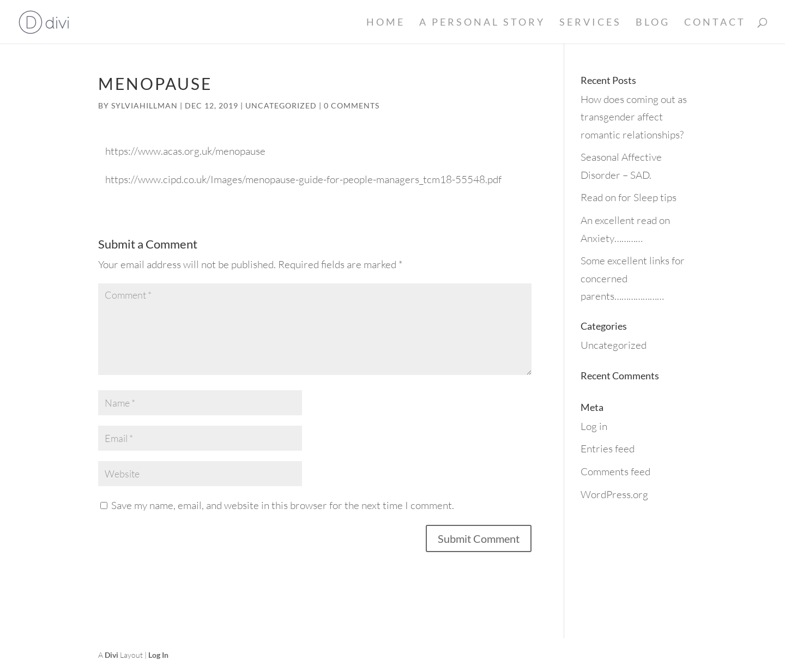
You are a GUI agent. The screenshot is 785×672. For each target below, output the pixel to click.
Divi (111, 655)
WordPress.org (614, 494)
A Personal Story (482, 23)
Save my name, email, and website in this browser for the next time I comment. (283, 505)
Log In (158, 655)
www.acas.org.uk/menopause (202, 151)
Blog (653, 23)
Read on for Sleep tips (629, 197)
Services (590, 23)
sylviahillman (144, 105)
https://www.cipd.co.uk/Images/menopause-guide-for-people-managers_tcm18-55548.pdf (303, 179)
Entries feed (608, 449)
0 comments (352, 105)
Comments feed (615, 471)
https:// (122, 151)
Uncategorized (281, 105)
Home (386, 23)
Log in (594, 426)
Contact (715, 23)
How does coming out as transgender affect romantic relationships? (634, 117)
